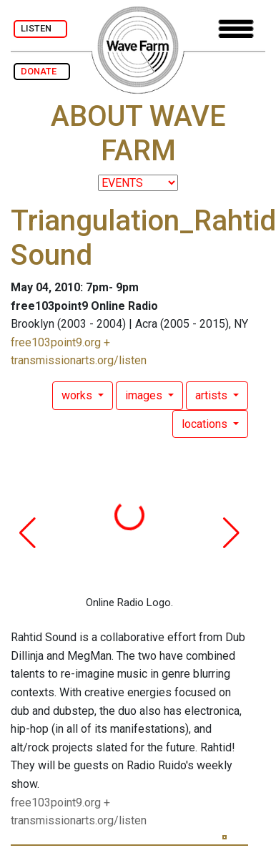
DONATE (42, 71)
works (78, 395)
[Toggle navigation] (236, 29)
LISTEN (40, 28)
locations (206, 424)
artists (213, 395)
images (145, 395)
